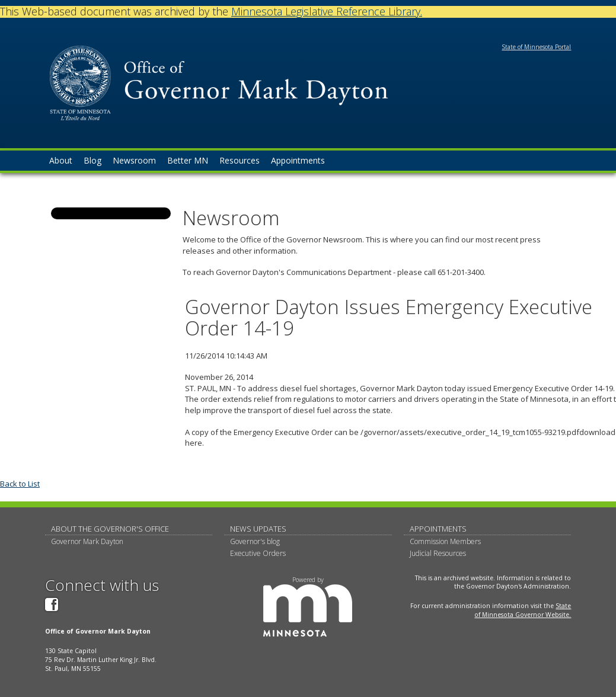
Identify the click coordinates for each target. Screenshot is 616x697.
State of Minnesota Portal (536, 47)
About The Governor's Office (110, 529)
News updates (258, 529)
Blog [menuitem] (92, 160)
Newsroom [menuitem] (134, 160)
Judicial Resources (438, 553)
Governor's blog (255, 541)
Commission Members (445, 541)
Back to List (20, 484)
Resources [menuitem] (240, 160)
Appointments (438, 529)
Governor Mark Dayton (87, 541)
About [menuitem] (61, 160)
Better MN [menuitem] (188, 160)
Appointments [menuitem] (298, 160)
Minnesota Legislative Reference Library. (327, 11)
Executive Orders (258, 553)
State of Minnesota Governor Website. (523, 610)
